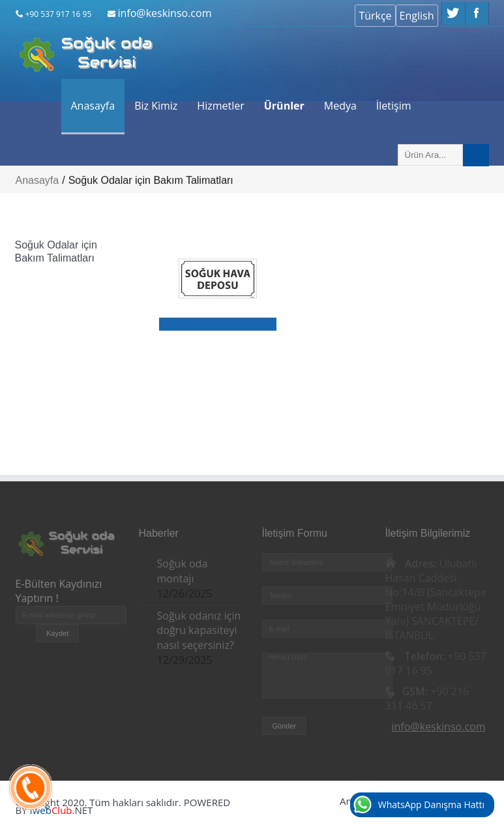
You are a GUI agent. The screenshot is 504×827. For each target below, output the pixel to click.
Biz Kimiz (156, 106)
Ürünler (284, 106)
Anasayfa (93, 106)
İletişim (394, 106)
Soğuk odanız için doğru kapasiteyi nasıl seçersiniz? (199, 631)
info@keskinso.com (164, 13)
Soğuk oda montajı (183, 571)
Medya (340, 106)
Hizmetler (220, 106)
